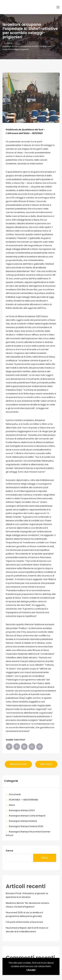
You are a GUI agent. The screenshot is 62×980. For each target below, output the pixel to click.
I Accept (31, 970)
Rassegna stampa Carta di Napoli (27, 816)
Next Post (46, 764)
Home (10, 43)
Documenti (15, 794)
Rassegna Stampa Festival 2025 (26, 826)
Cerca (9, 851)
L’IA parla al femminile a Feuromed (24, 922)
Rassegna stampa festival (23, 821)
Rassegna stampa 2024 (22, 810)
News (12, 805)
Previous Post (18, 764)
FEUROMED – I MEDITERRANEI (24, 800)
